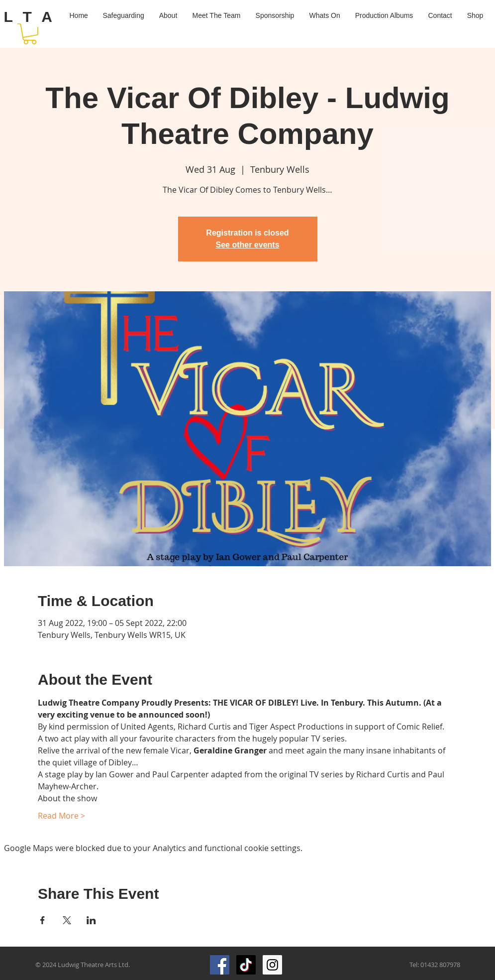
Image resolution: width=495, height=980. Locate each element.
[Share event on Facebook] (43, 920)
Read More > (61, 816)
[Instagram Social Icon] (272, 965)
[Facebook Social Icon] (220, 965)
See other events (247, 245)
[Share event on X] (67, 920)
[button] (30, 34)
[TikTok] (246, 965)
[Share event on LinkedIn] (91, 920)
